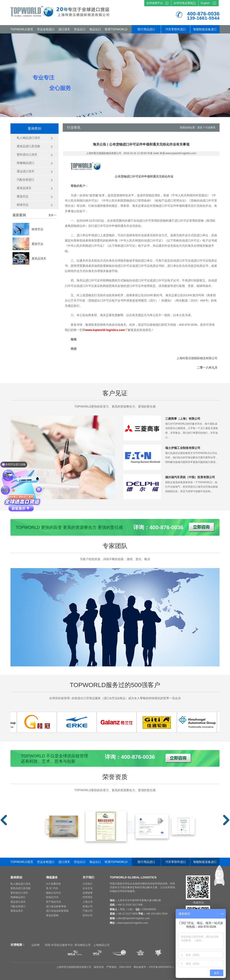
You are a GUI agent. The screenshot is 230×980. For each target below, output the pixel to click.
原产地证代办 (54, 902)
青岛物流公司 (83, 945)
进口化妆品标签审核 (57, 911)
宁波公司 (88, 911)
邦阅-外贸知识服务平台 (59, 945)
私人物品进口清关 (20, 884)
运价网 (35, 945)
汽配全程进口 (18, 906)
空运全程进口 (46, 29)
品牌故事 (88, 893)
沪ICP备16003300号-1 (161, 967)
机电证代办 (52, 897)
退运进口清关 (18, 902)
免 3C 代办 (52, 888)
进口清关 (64, 29)
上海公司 (88, 902)
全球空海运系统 (183, 3)
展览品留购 (52, 915)
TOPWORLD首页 (22, 29)
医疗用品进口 (146, 29)
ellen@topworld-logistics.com (134, 918)
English (205, 3)
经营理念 (88, 897)
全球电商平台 (155, 3)
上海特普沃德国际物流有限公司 (197, 358)
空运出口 (80, 29)
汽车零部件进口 (176, 29)
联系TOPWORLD (116, 29)
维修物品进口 (18, 897)
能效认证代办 (54, 893)
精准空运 (37, 229)
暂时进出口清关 (19, 893)
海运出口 (95, 29)
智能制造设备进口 (205, 29)
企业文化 (88, 888)
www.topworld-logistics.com (133, 923)
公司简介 (88, 884)
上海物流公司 (101, 945)
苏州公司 (88, 915)
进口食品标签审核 (56, 906)
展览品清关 (39, 258)
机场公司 (88, 906)
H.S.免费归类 (53, 884)
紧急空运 (37, 244)
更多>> (52, 215)
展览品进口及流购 (20, 888)
